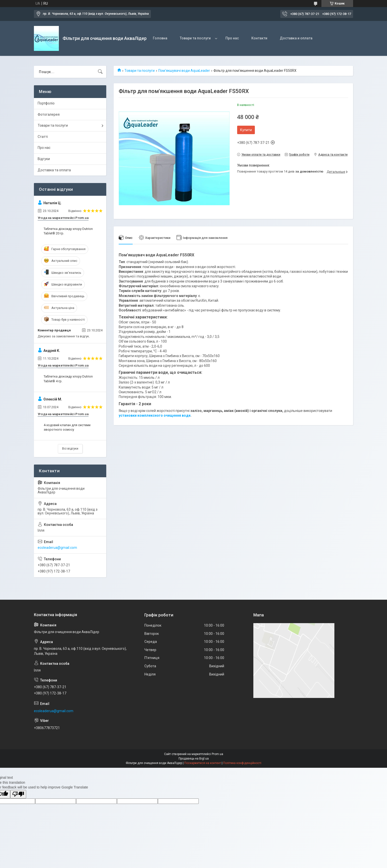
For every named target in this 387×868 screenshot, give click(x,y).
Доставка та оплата (54, 170)
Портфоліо (46, 103)
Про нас (232, 38)
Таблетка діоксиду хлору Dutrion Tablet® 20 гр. (68, 231)
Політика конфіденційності (242, 763)
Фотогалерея (49, 114)
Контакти (259, 38)
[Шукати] (100, 72)
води (186, 415)
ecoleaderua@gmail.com (57, 548)
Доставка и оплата (296, 38)
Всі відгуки (70, 448)
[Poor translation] (18, 794)
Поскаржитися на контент (203, 763)
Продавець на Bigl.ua (194, 759)
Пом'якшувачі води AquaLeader (184, 71)
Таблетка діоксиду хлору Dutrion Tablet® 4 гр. (68, 379)
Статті (43, 137)
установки (128, 415)
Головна (160, 38)
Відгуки (44, 159)
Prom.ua (217, 754)
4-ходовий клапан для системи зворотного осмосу (67, 427)
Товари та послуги (195, 38)
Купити (246, 130)
